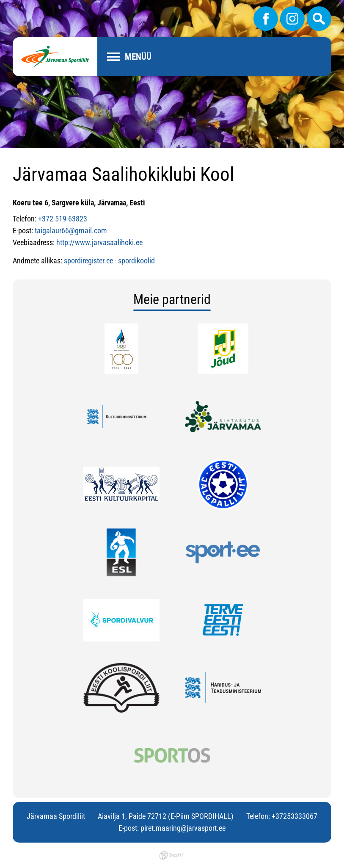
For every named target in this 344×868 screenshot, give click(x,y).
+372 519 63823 (63, 219)
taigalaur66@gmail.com (71, 231)
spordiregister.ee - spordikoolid (109, 261)
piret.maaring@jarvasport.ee (183, 828)
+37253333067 (294, 816)
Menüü (138, 57)
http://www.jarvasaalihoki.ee (99, 242)
